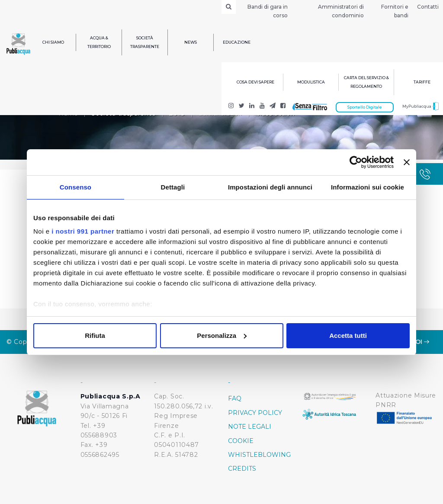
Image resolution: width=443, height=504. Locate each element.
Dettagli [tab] (173, 187)
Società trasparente (145, 42)
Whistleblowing (258, 455)
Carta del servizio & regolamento (366, 82)
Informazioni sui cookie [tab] (368, 187)
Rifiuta (95, 335)
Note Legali (250, 427)
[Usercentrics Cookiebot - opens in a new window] (356, 162)
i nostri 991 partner (83, 231)
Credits (242, 469)
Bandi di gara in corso (268, 11)
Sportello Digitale (365, 107)
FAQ (235, 398)
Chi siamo (53, 42)
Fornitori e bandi (395, 11)
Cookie (241, 441)
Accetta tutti (348, 335)
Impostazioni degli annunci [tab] (270, 187)
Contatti (428, 7)
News (191, 42)
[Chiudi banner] (407, 162)
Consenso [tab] (75, 187)
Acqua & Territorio (99, 42)
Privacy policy (255, 413)
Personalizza (222, 335)
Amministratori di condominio (341, 11)
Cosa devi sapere (255, 82)
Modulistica (311, 82)
